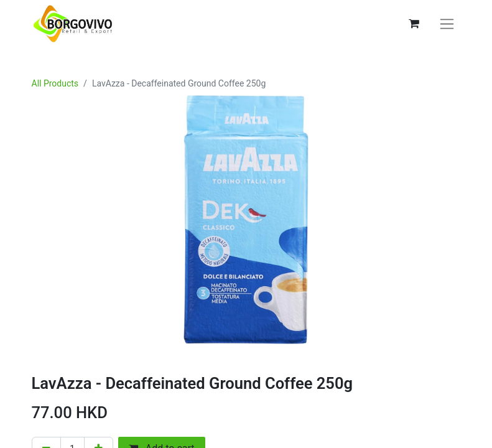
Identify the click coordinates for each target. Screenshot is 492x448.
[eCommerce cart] (414, 24)
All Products (55, 83)
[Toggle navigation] (447, 24)
